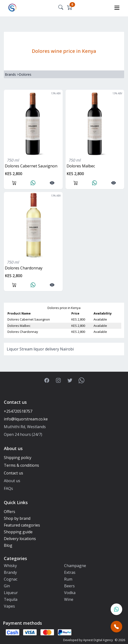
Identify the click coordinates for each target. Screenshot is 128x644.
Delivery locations (20, 539)
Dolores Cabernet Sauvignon (31, 166)
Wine (69, 599)
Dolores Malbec (81, 166)
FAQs (8, 488)
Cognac (11, 579)
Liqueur (11, 593)
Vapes (9, 606)
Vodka (70, 593)
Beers (69, 586)
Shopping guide (18, 532)
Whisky (10, 566)
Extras (70, 572)
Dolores (25, 74)
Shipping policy (18, 458)
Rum (68, 579)
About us (12, 481)
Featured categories (22, 525)
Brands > (12, 74)
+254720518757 (18, 411)
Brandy (10, 572)
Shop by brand (17, 518)
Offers (10, 512)
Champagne (75, 566)
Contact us (13, 473)
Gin (7, 586)
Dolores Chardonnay (24, 268)
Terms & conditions (21, 465)
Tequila (11, 599)
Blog (8, 545)
